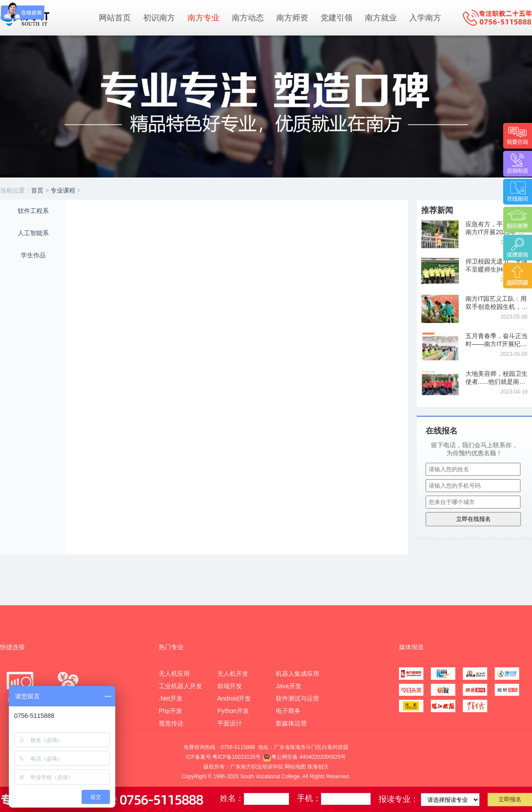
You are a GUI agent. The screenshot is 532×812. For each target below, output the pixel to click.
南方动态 (248, 18)
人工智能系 (33, 233)
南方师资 (292, 18)
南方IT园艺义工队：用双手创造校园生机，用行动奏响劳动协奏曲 (497, 307)
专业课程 (63, 190)
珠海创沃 (318, 767)
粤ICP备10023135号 (237, 757)
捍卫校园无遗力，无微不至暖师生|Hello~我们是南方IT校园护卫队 (497, 269)
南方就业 (381, 18)
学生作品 (33, 255)
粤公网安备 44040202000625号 (304, 757)
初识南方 (159, 18)
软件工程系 (33, 211)
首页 (37, 190)
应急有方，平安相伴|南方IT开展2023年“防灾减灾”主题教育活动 (495, 232)
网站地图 (295, 767)
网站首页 (115, 18)
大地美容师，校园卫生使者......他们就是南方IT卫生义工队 (497, 382)
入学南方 (425, 18)
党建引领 (336, 18)
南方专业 (203, 18)
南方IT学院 (44, 17)
